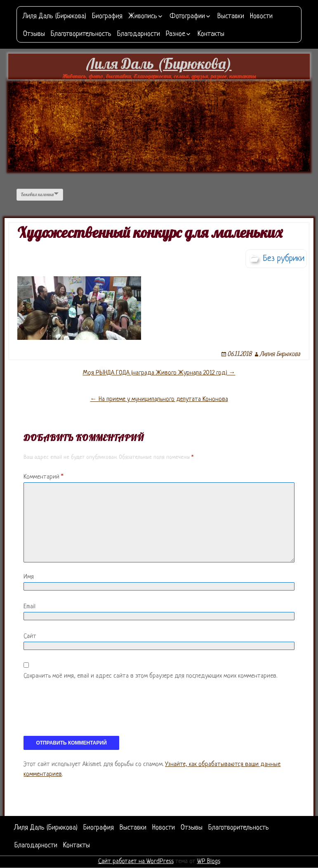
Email (29, 607)
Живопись (143, 16)
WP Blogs (209, 862)
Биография (107, 16)
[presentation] (86, 711)
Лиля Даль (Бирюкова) (55, 16)
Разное (175, 34)
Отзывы (34, 34)
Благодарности (139, 34)
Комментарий (44, 477)
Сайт (30, 637)
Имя (29, 577)
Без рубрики (284, 259)
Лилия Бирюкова (280, 355)
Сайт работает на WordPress (136, 862)
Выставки (231, 16)
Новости (261, 16)
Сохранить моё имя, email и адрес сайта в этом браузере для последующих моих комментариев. (150, 676)
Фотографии (187, 16)
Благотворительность (81, 34)
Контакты (211, 34)
